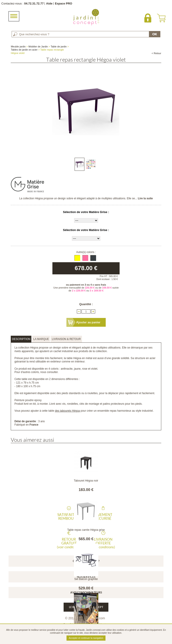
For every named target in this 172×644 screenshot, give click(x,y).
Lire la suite (145, 198)
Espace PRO (63, 3)
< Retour (156, 53)
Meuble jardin (18, 47)
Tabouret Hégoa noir (86, 481)
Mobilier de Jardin (38, 47)
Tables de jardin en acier (24, 50)
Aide (49, 3)
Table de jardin (59, 47)
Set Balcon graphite (86, 579)
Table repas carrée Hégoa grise (86, 530)
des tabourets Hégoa (67, 411)
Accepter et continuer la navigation (86, 638)
